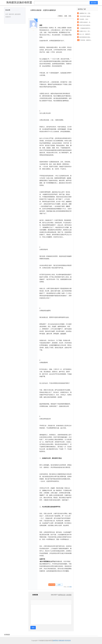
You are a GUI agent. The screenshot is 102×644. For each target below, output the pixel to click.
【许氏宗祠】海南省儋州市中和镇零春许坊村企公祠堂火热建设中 (85, 16)
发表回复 (34, 595)
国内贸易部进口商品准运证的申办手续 (85, 37)
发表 (33, 628)
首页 (7, 14)
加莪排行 (8, 17)
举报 (65, 587)
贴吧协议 (56, 641)
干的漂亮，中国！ (84, 19)
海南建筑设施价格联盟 (19, 2)
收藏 (66, 16)
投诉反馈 (68, 641)
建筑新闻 (18, 14)
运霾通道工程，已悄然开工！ (85, 13)
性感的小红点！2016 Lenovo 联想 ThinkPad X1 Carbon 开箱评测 (85, 31)
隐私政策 (62, 641)
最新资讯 (12, 14)
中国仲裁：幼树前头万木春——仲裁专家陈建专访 (86, 40)
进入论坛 (94, 3)
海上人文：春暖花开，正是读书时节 (85, 34)
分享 (59, 585)
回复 (70, 16)
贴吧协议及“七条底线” (65, 595)
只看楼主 (60, 16)
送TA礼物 (52, 585)
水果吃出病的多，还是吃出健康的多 (85, 22)
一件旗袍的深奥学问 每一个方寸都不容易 (85, 28)
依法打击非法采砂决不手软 (85, 25)
